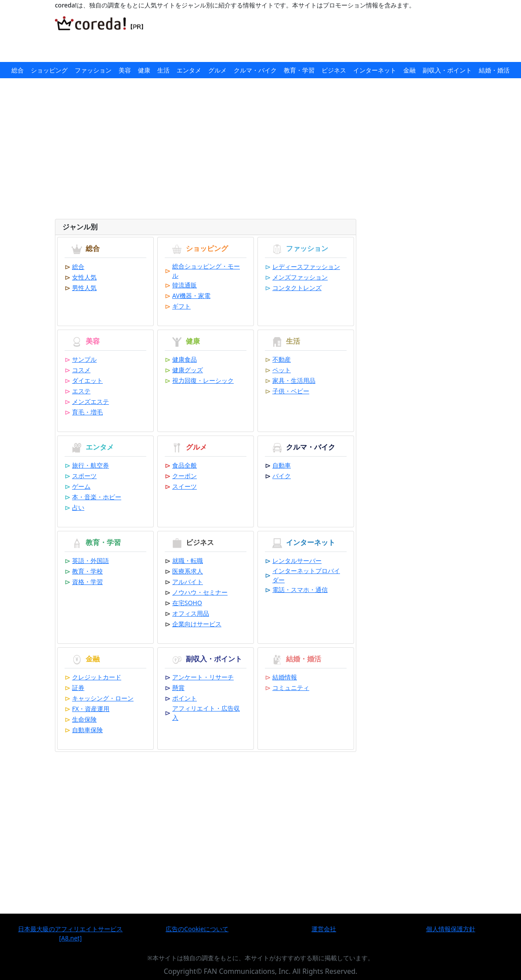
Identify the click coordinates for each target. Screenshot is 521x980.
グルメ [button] (217, 70)
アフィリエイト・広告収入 (206, 713)
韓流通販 (185, 285)
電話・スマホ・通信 (300, 590)
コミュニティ (291, 688)
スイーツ (185, 486)
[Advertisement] (318, 36)
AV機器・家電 (191, 296)
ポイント (185, 698)
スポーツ (84, 476)
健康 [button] (144, 70)
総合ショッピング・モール (206, 271)
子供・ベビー (291, 391)
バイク (282, 476)
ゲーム (81, 486)
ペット (282, 370)
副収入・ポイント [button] (447, 70)
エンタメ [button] (189, 70)
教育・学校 (87, 571)
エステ (81, 391)
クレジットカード (97, 677)
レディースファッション (306, 267)
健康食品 (185, 359)
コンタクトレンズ (297, 288)
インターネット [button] (375, 70)
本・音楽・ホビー (97, 497)
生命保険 (84, 719)
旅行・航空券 (90, 465)
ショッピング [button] (49, 70)
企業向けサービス (197, 624)
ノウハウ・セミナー (200, 592)
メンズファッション (300, 277)
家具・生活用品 (294, 380)
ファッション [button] (93, 70)
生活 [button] (163, 70)
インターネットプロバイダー (306, 575)
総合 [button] (18, 70)
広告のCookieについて (197, 929)
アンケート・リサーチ (203, 677)
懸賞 (178, 688)
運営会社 (324, 929)
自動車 (282, 465)
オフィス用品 (191, 613)
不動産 (282, 359)
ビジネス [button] (334, 70)
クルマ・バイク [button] (255, 70)
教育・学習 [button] (299, 70)
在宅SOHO (187, 603)
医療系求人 (188, 571)
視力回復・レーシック (203, 380)
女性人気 (84, 277)
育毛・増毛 (87, 412)
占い (78, 507)
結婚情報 (285, 677)
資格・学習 (87, 582)
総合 (78, 267)
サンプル (84, 359)
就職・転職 (188, 561)
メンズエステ (90, 401)
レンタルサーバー (297, 561)
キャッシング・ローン (103, 698)
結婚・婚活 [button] (494, 70)
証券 (78, 688)
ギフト (181, 306)
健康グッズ (188, 370)
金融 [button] (409, 70)
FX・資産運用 (91, 709)
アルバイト (188, 582)
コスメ (81, 370)
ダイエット (87, 380)
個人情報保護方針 (451, 929)
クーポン (185, 476)
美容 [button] (125, 70)
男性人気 (84, 288)
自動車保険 (87, 730)
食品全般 (185, 465)
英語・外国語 (90, 561)
